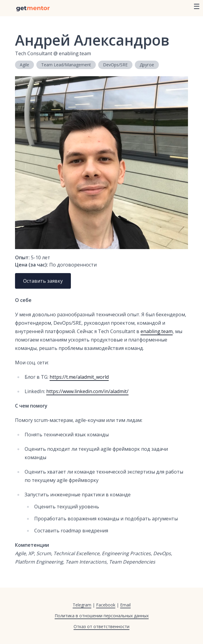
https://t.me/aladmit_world (79, 377)
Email (125, 605)
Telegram (82, 605)
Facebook (106, 605)
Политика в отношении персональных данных (102, 616)
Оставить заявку (43, 281)
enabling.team (157, 331)
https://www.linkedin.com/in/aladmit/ (87, 391)
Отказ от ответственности (101, 626)
